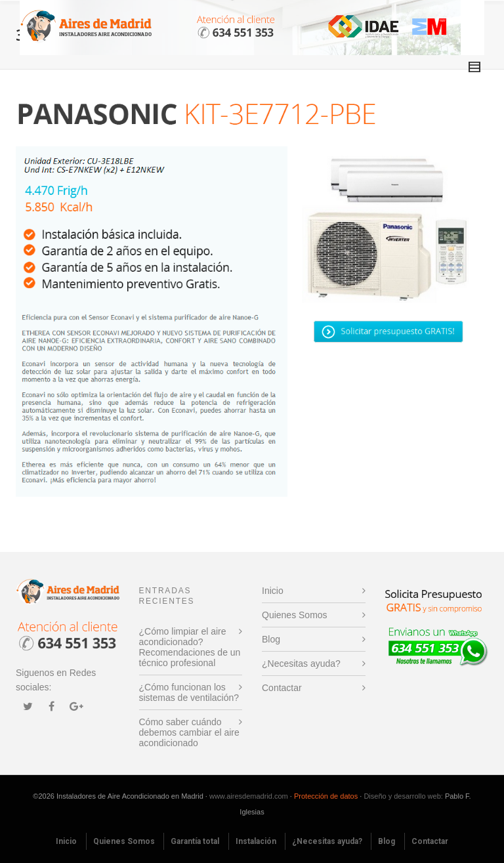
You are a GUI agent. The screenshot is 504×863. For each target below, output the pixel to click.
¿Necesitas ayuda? (301, 663)
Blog (271, 639)
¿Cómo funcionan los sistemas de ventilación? (189, 692)
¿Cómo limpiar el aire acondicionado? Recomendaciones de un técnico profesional (190, 647)
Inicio (273, 591)
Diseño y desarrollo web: (403, 796)
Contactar (282, 688)
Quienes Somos (295, 615)
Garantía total (195, 841)
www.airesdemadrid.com (249, 796)
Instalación (256, 841)
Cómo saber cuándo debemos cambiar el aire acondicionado (189, 732)
